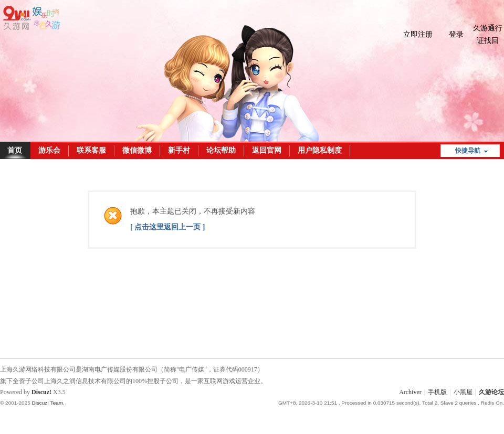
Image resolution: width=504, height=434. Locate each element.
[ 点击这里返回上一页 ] (167, 227)
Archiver (410, 392)
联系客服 (91, 150)
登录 (456, 34)
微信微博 (137, 150)
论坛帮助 (221, 150)
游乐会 (49, 150)
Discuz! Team (47, 403)
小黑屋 (463, 392)
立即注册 (418, 34)
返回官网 (267, 150)
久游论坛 (491, 392)
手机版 (437, 392)
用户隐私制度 (320, 150)
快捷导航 (468, 151)
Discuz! (41, 392)
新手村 (179, 150)
